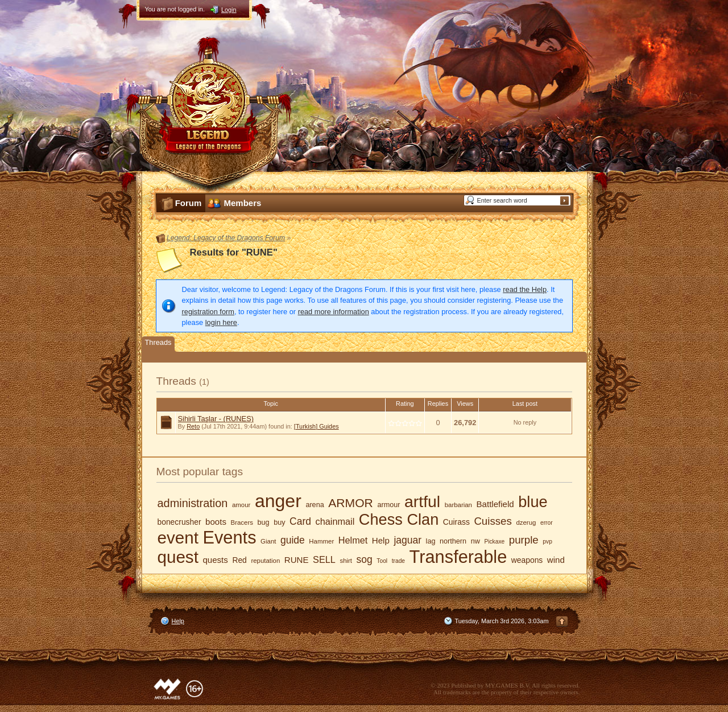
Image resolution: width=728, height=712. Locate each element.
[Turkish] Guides (317, 426)
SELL (324, 559)
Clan (423, 519)
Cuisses (493, 521)
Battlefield (495, 504)
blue (533, 502)
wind (556, 560)
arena (315, 505)
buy (279, 522)
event (178, 538)
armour (388, 505)
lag (431, 541)
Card (300, 521)
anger (278, 501)
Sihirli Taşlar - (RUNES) (216, 419)
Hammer (321, 541)
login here (221, 322)
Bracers (242, 522)
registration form (208, 312)
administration (193, 503)
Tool (382, 561)
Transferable (458, 557)
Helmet (353, 540)
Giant (268, 541)
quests (215, 560)
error (547, 523)
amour (241, 505)
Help (381, 540)
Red (239, 560)
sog (365, 559)
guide (293, 540)
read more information (334, 312)
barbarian (458, 505)
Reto (193, 426)
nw (475, 541)
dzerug (526, 522)
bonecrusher (179, 522)
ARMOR (351, 503)
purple (524, 540)
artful (422, 501)
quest (178, 557)
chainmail (335, 521)
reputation (265, 561)
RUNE (297, 560)
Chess (381, 519)
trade (398, 561)
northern (453, 541)
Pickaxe (494, 542)
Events (229, 538)
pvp (547, 542)
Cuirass (456, 522)
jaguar (408, 540)
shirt (346, 561)
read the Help (525, 289)
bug (264, 522)
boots (216, 522)
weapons (527, 560)
